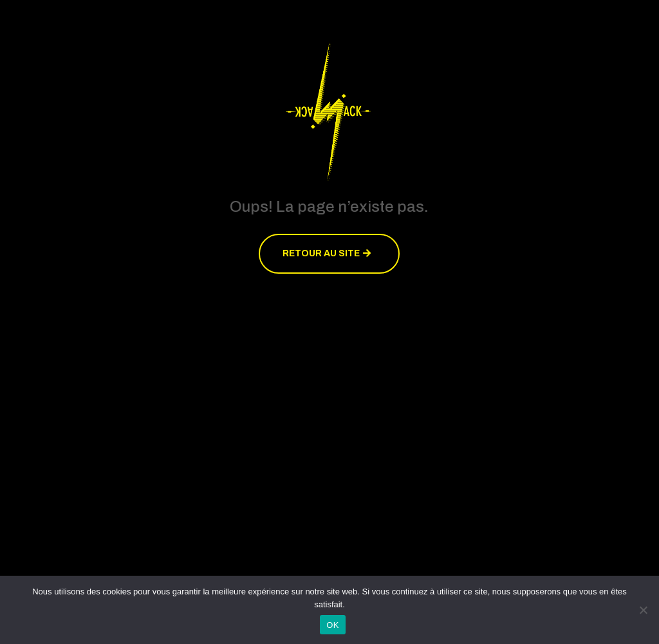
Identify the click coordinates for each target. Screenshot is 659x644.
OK (332, 625)
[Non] (643, 610)
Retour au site (321, 253)
